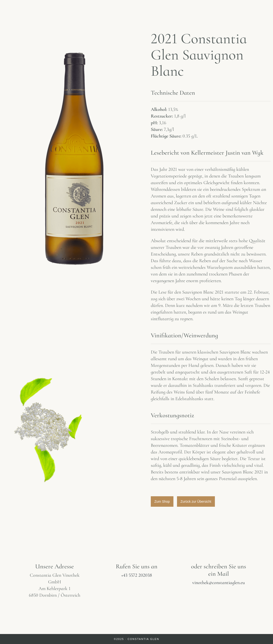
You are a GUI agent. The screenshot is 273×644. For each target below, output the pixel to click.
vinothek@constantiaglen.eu (219, 583)
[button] (162, 501)
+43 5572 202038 (137, 575)
